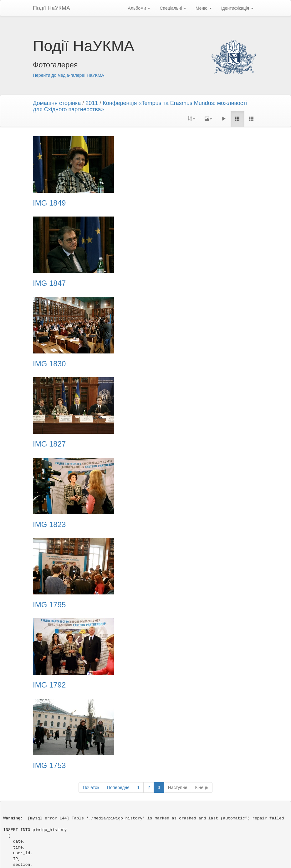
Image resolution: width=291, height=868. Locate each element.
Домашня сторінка (57, 103)
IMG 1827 (167, 283)
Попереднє (118, 466)
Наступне (178, 466)
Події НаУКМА (51, 8)
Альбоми (139, 8)
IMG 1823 (49, 364)
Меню (204, 8)
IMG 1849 (49, 203)
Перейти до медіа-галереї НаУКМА (69, 75)
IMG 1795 (167, 364)
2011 (92, 103)
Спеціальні (173, 8)
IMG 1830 (49, 283)
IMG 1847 (167, 203)
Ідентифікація (237, 8)
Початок (91, 466)
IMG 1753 (167, 444)
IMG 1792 (49, 444)
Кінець (202, 466)
